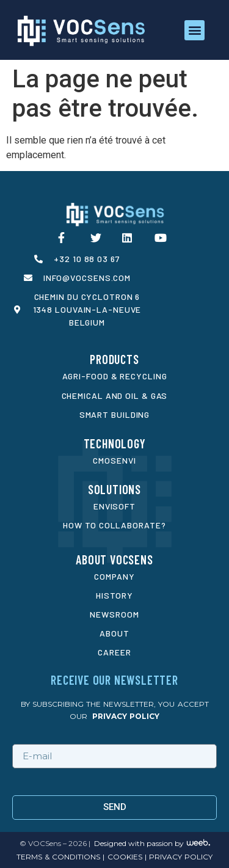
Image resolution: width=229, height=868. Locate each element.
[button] (194, 30)
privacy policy (126, 716)
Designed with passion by (139, 843)
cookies (123, 857)
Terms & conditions (58, 857)
